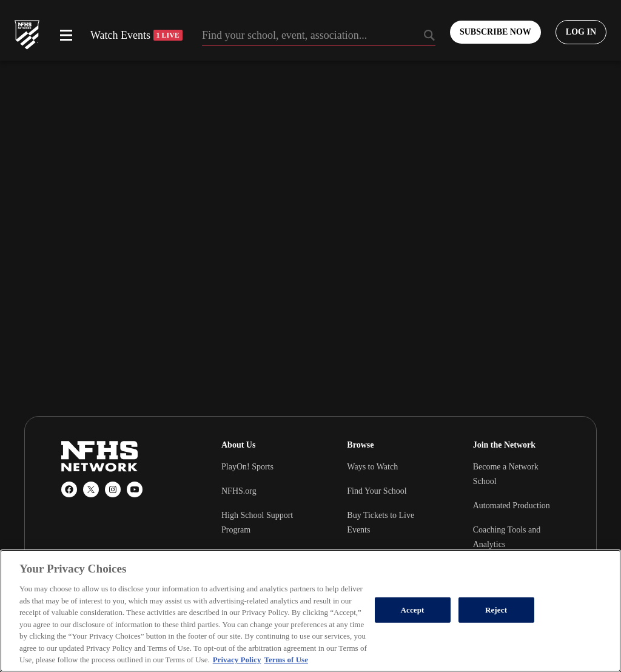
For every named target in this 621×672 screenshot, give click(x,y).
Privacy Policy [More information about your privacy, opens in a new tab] (237, 660)
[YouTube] (135, 489)
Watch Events (136, 35)
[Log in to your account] (581, 32)
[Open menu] (66, 35)
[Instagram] (113, 489)
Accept (413, 610)
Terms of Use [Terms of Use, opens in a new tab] (286, 660)
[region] (310, 611)
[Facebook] (69, 489)
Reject (496, 610)
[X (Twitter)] (91, 489)
